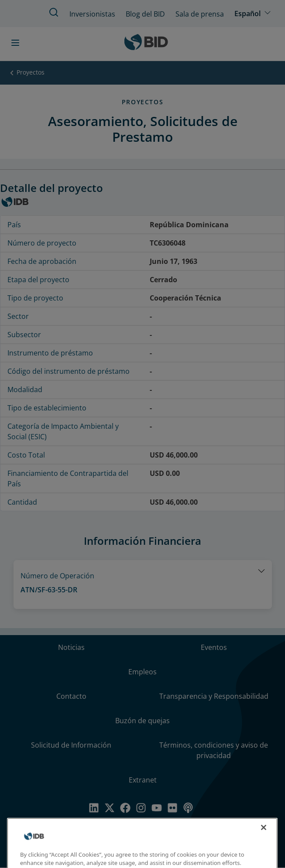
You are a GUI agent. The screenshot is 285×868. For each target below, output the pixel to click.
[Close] (264, 838)
